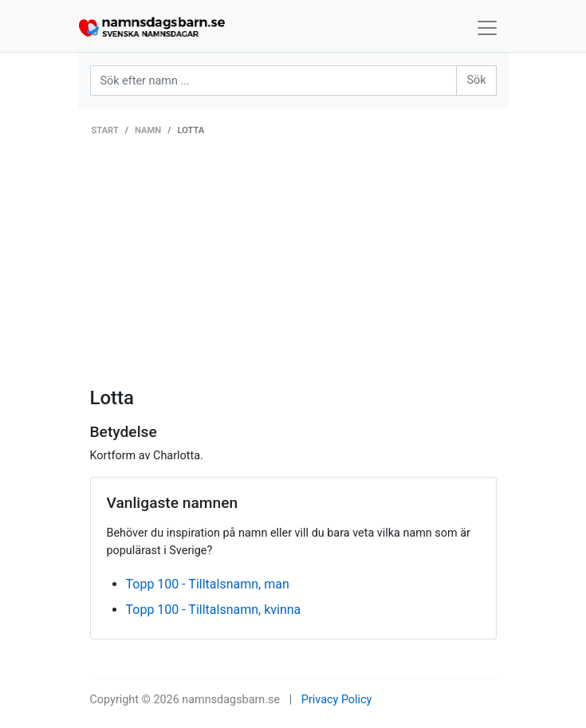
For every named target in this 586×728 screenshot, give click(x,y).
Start (105, 130)
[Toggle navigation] (487, 28)
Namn (148, 130)
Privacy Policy (337, 700)
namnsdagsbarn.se (231, 700)
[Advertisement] (293, 267)
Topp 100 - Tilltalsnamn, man (208, 584)
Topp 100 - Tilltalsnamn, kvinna (214, 610)
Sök (476, 80)
